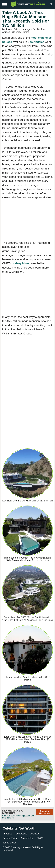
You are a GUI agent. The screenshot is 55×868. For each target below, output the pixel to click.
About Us (7, 834)
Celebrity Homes (21, 32)
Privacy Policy (10, 838)
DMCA (40, 838)
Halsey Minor (21, 263)
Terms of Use (10, 843)
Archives (35, 834)
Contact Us (21, 834)
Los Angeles (36, 42)
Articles (6, 32)
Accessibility (27, 838)
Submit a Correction (45, 812)
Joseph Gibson (13, 29)
